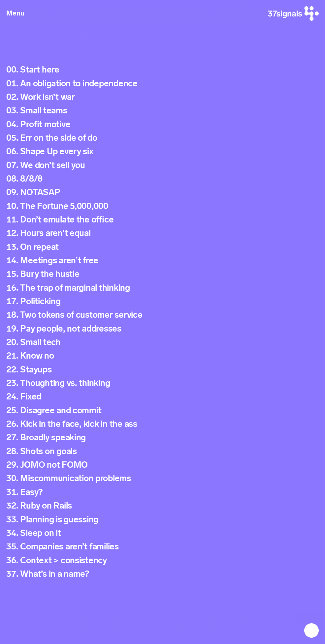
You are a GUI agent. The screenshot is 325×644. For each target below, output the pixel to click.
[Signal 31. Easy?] (162, 492)
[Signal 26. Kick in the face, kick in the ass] (162, 424)
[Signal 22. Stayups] (162, 370)
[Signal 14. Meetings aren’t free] (162, 261)
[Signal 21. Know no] (162, 356)
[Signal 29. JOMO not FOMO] (162, 465)
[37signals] (293, 13)
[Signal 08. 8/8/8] (162, 179)
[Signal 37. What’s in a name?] (162, 574)
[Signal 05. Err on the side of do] (162, 138)
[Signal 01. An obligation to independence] (162, 84)
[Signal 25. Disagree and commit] (162, 410)
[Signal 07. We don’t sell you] (162, 165)
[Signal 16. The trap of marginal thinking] (162, 288)
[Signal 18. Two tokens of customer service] (162, 315)
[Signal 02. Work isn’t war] (162, 97)
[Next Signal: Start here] (311, 630)
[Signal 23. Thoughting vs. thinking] (162, 383)
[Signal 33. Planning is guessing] (162, 520)
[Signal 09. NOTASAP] (162, 192)
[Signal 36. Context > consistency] (162, 560)
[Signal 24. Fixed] (162, 397)
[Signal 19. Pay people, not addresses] (162, 329)
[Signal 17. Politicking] (162, 301)
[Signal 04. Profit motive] (162, 124)
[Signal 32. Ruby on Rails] (162, 506)
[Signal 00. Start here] (162, 70)
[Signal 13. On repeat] (162, 247)
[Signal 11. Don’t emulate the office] (162, 220)
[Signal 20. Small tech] (162, 342)
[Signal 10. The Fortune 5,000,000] (162, 206)
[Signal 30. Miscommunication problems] (162, 479)
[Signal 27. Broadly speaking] (162, 438)
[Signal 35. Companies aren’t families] (162, 547)
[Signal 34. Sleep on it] (162, 533)
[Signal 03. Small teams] (162, 111)
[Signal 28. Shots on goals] (162, 451)
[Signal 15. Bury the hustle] (162, 274)
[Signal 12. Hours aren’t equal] (162, 233)
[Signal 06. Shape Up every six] (162, 151)
